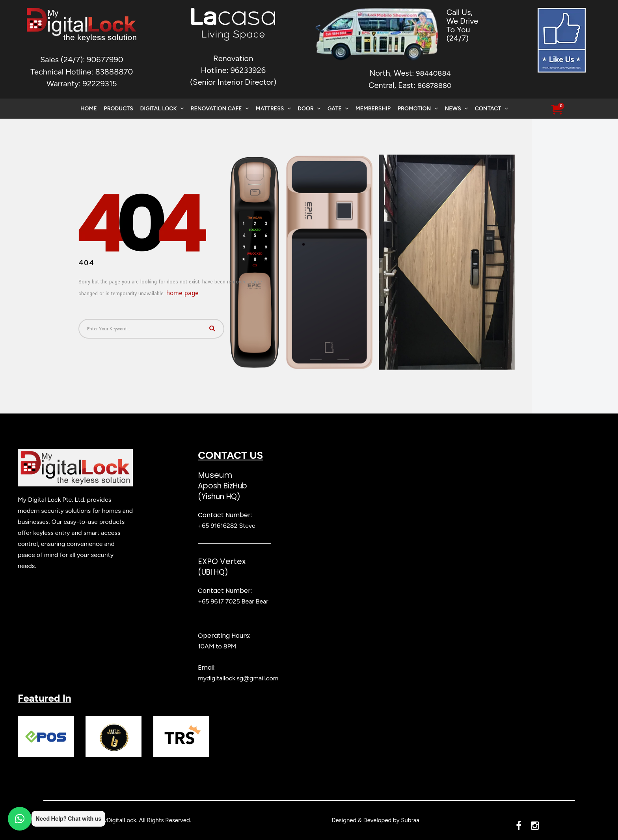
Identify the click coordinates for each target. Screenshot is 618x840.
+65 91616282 (218, 526)
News (456, 109)
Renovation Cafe (220, 109)
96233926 (248, 70)
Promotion (418, 109)
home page (182, 293)
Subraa (410, 820)
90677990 (105, 60)
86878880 (435, 86)
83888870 (114, 72)
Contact (491, 109)
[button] (557, 110)
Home (89, 109)
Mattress (273, 109)
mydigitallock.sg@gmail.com (238, 678)
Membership (373, 109)
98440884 (433, 73)
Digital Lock (162, 109)
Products (118, 109)
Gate (338, 109)
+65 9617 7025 (219, 601)
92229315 (100, 84)
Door (309, 109)
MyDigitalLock (117, 820)
